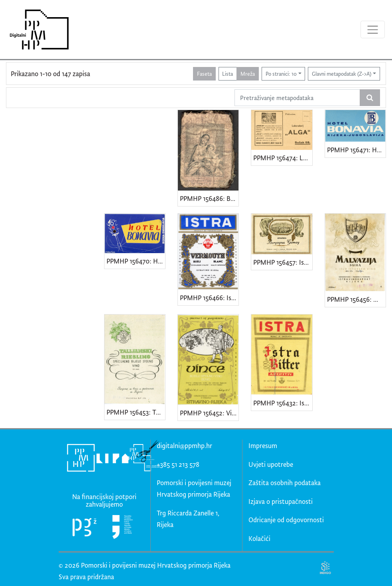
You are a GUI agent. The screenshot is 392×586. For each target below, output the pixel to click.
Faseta (204, 74)
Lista (228, 74)
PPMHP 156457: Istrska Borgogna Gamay (283, 262)
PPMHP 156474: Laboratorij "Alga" (283, 158)
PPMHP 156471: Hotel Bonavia (356, 150)
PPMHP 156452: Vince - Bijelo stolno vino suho (209, 413)
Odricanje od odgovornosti (286, 520)
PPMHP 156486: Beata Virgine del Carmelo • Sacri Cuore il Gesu (209, 198)
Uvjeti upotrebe (271, 464)
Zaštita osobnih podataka (285, 483)
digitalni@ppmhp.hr (184, 445)
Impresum (263, 445)
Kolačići (259, 538)
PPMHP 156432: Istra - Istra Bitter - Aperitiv (283, 403)
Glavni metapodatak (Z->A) (342, 74)
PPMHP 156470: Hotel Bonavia (136, 261)
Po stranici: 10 (281, 74)
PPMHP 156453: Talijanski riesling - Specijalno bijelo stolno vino (136, 412)
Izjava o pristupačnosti (281, 501)
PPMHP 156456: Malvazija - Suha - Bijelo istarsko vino (356, 299)
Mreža (248, 74)
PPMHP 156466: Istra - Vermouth (209, 298)
